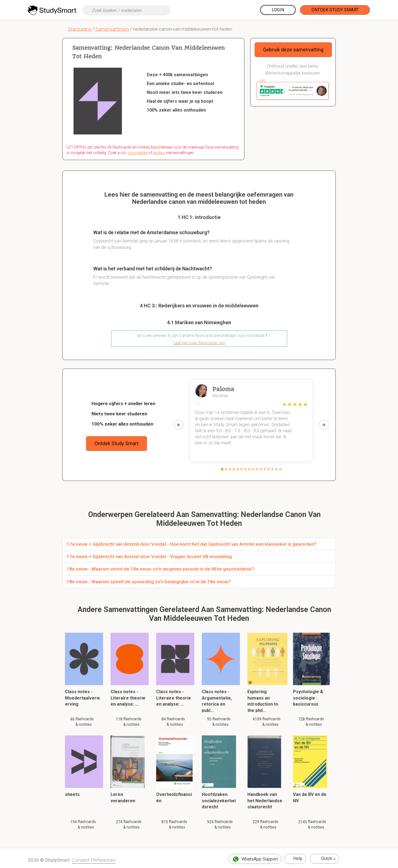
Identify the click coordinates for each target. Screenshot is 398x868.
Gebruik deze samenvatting (293, 50)
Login (278, 10)
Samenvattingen (112, 29)
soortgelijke (138, 153)
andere (159, 153)
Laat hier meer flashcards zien (199, 343)
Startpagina (79, 29)
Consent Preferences (94, 860)
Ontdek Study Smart (335, 10)
